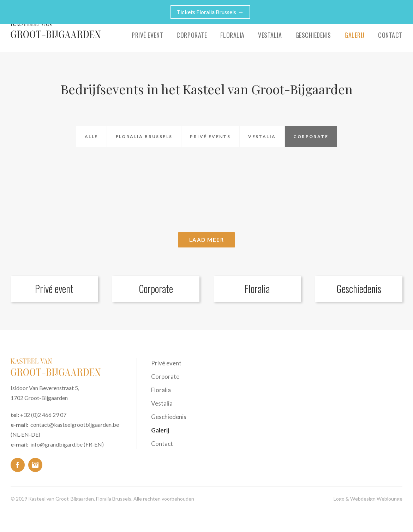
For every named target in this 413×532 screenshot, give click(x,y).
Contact (390, 35)
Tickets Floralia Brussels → (210, 12)
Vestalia (270, 35)
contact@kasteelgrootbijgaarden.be (75, 425)
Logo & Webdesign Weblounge (368, 499)
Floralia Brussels (144, 136)
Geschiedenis (313, 35)
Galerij (355, 35)
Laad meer (207, 240)
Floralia (232, 35)
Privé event (147, 35)
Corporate (192, 35)
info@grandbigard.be (56, 444)
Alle (91, 136)
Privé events (210, 136)
